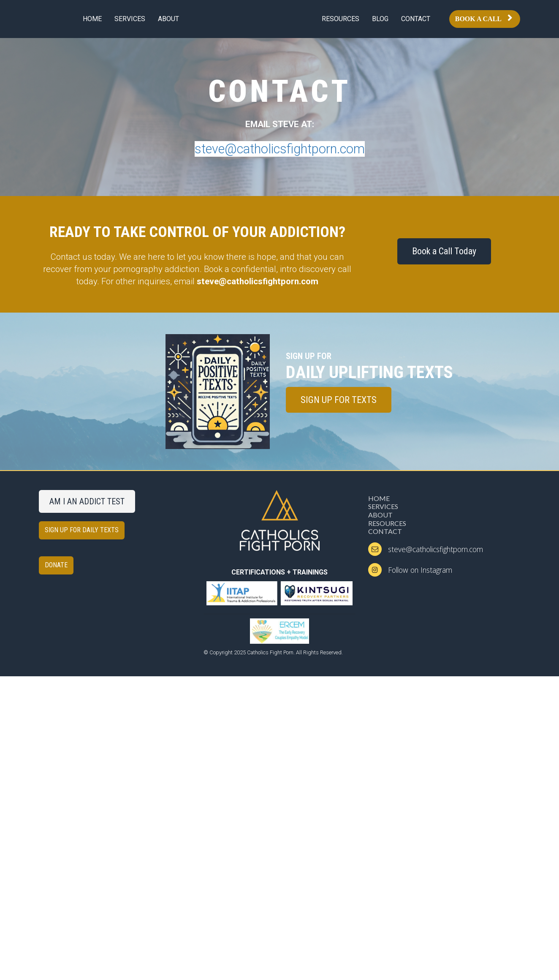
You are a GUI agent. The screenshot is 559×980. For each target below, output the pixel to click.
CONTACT (416, 19)
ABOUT (168, 19)
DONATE (56, 565)
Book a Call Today (444, 251)
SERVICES (130, 19)
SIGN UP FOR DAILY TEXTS (82, 530)
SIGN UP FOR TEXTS (339, 400)
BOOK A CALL (484, 19)
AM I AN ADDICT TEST (87, 501)
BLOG (380, 19)
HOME (92, 19)
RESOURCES (341, 19)
